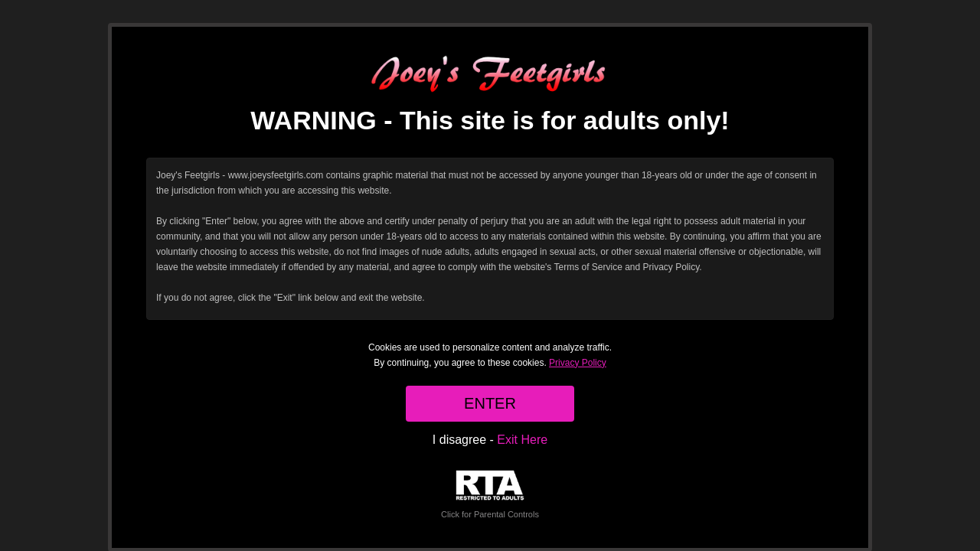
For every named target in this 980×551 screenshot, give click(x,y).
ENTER (490, 403)
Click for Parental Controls (490, 495)
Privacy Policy (578, 363)
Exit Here (522, 440)
